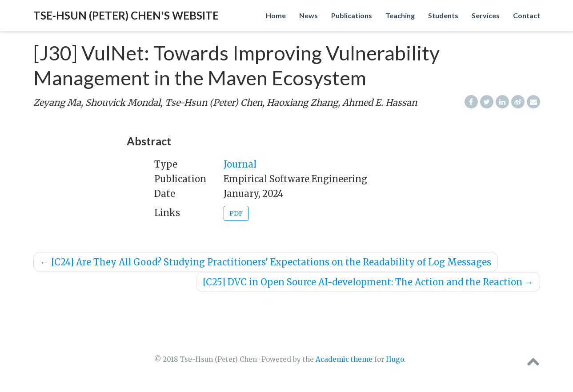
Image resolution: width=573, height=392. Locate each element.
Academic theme (344, 359)
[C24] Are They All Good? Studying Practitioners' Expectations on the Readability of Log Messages (266, 262)
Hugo (395, 359)
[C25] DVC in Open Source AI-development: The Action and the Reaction (368, 282)
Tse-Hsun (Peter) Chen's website (126, 15)
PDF (236, 213)
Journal (240, 164)
